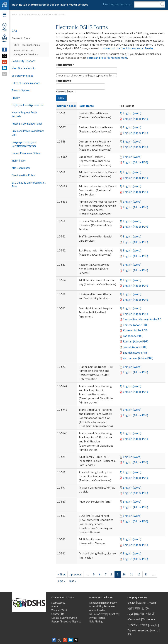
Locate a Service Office (64, 618)
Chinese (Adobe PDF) (136, 325)
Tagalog (132, 630)
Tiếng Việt (133, 625)
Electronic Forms (21, 38)
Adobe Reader (97, 610)
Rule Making (96, 621)
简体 (130, 608)
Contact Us (58, 614)
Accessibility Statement (103, 606)
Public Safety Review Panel (27, 124)
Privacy (16, 98)
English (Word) (132, 113)
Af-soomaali (134, 619)
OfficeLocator (4, 27)
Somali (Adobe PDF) (135, 347)
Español (142, 603)
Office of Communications (26, 83)
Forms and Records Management (107, 58)
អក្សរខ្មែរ (140, 614)
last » (73, 581)
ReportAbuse (4, 38)
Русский (153, 603)
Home (14, 14)
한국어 (146, 608)
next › (61, 581)
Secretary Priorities (22, 76)
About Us (57, 606)
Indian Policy (19, 161)
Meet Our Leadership (23, 68)
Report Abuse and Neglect (66, 621)
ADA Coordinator (21, 168)
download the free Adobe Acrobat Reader (128, 48)
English (132, 603)
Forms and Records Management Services (26, 52)
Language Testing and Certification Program (24, 144)
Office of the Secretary (31, 14)
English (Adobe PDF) (135, 119)
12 (139, 574)
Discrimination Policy (23, 175)
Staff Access (58, 603)
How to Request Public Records (25, 114)
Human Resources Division (26, 153)
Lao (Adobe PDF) (133, 336)
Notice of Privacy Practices (104, 614)
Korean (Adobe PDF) (135, 330)
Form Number (65, 65)
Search (162, 4)
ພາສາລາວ (144, 630)
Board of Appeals (21, 90)
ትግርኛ (155, 630)
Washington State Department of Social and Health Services (50, 4)
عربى (130, 614)
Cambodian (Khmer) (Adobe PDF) (143, 319)
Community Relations (24, 61)
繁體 (137, 608)
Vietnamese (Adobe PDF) (138, 358)
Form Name (63, 81)
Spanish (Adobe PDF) (136, 353)
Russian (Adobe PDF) (136, 341)
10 (124, 574)
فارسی (153, 625)
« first (62, 574)
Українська (148, 619)
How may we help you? (117, 4)
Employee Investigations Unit (28, 105)
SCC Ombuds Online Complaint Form (29, 185)
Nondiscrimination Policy (103, 603)
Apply (61, 98)
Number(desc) (67, 106)
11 (132, 574)
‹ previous (76, 574)
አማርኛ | (144, 625)
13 (146, 574)
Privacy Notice (97, 618)
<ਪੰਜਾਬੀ (150, 614)
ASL (130, 634)
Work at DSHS (59, 610)
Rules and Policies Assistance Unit (28, 133)
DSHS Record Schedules (27, 45)
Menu (4, 14)
